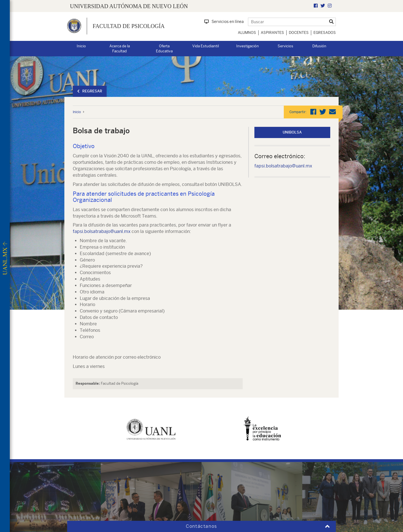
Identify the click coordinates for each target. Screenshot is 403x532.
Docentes (299, 33)
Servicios (285, 46)
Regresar (90, 91)
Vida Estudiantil (206, 46)
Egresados (325, 33)
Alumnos (247, 33)
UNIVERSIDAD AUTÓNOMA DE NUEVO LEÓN (129, 6)
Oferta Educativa (164, 49)
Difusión (319, 46)
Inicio (81, 46)
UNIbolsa (292, 132)
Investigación (248, 46)
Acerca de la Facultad (120, 49)
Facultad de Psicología (129, 26)
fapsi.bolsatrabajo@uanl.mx (102, 231)
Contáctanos (201, 526)
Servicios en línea (224, 22)
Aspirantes (272, 33)
